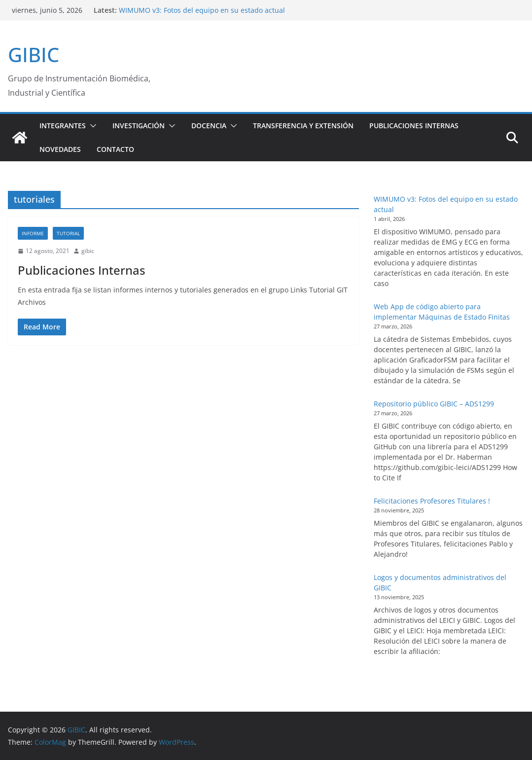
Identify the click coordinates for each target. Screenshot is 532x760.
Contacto (115, 149)
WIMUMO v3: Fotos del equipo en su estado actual (202, 10)
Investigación (139, 126)
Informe (33, 233)
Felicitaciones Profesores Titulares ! (432, 501)
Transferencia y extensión (303, 126)
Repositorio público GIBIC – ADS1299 (434, 404)
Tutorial (68, 233)
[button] (91, 126)
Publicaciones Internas (414, 126)
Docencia (209, 126)
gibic (88, 251)
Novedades (60, 149)
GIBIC (34, 54)
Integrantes (63, 126)
